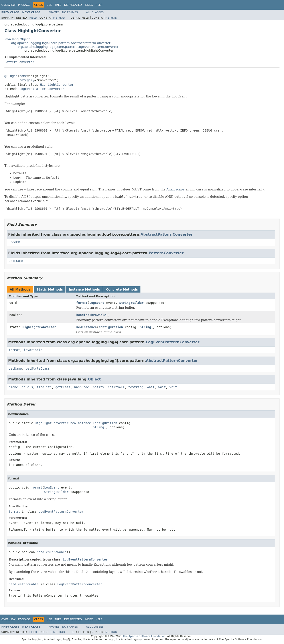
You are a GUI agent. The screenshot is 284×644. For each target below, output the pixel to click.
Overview (8, 5)
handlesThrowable (91, 315)
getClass (63, 387)
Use (49, 5)
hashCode (82, 387)
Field (33, 18)
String (145, 327)
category (27, 80)
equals (27, 387)
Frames (54, 12)
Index (89, 5)
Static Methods (50, 289)
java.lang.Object (17, 39)
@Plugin (11, 76)
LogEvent (97, 303)
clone (13, 387)
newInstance (87, 327)
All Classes (95, 12)
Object (94, 379)
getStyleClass (38, 369)
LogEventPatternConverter (42, 89)
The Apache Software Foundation (144, 636)
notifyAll (116, 387)
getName (15, 369)
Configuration (111, 327)
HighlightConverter (57, 85)
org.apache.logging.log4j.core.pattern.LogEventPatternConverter (68, 47)
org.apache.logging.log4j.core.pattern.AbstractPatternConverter (61, 43)
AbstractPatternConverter (167, 234)
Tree (58, 5)
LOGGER (14, 242)
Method (59, 18)
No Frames (70, 12)
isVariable (33, 350)
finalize (44, 387)
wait (151, 387)
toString (136, 387)
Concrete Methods (122, 289)
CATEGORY (16, 261)
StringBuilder (131, 303)
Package (24, 5)
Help (99, 5)
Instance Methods (84, 289)
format (82, 303)
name (23, 76)
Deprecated (73, 5)
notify (98, 387)
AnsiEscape (176, 189)
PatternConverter (19, 62)
